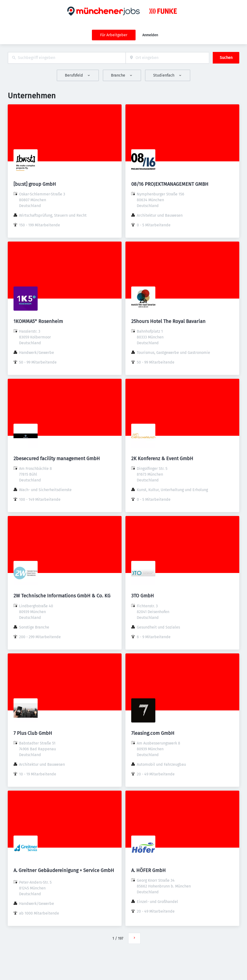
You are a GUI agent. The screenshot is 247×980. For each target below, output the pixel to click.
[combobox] (67, 58)
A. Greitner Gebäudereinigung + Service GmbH (64, 870)
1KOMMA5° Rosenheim (38, 321)
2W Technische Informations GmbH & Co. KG (62, 596)
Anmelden (150, 35)
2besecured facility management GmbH (57, 458)
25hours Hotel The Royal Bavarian (168, 321)
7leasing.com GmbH (153, 733)
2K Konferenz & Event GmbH (162, 458)
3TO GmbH (143, 596)
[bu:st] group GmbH (35, 184)
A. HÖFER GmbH (148, 870)
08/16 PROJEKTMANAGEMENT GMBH (170, 184)
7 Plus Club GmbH (33, 733)
